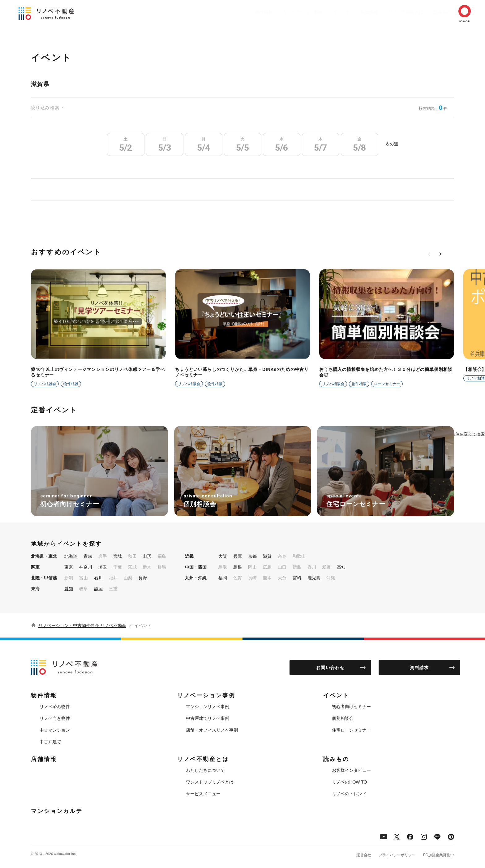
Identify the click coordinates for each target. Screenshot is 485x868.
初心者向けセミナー (351, 707)
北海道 (71, 556)
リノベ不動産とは (393, 12)
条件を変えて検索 (468, 434)
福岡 (223, 578)
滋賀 (267, 556)
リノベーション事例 (281, 12)
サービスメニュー (203, 794)
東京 (69, 567)
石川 (98, 578)
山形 (147, 556)
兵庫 (238, 556)
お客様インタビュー (351, 770)
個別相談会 (343, 718)
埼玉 (103, 567)
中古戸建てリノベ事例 (208, 718)
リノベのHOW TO (349, 782)
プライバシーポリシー (397, 855)
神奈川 (86, 567)
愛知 (69, 589)
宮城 (118, 556)
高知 (341, 567)
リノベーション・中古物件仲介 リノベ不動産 (82, 625)
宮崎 (297, 578)
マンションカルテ (57, 811)
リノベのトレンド (349, 794)
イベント (323, 12)
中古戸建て (50, 742)
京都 (252, 556)
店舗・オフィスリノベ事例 (212, 730)
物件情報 (239, 12)
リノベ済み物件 (55, 707)
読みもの (433, 12)
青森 (88, 556)
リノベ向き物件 (55, 718)
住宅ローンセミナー (351, 730)
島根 (238, 567)
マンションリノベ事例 (208, 707)
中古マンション (55, 730)
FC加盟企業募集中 (439, 855)
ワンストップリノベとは (210, 782)
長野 (143, 578)
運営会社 (364, 855)
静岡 (98, 589)
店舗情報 (354, 12)
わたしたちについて (205, 770)
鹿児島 (314, 578)
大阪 (223, 556)
